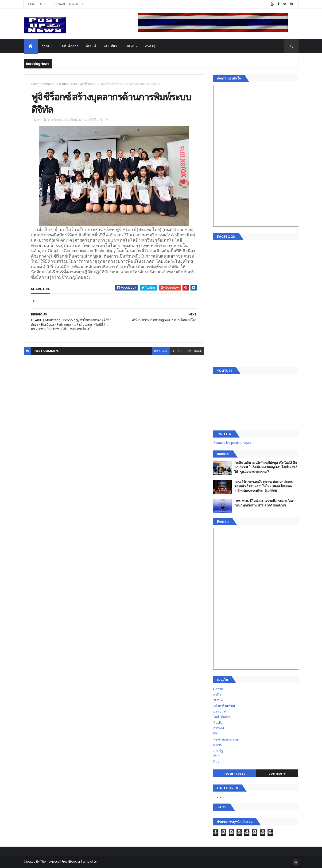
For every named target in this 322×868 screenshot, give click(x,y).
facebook (194, 351)
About (45, 4)
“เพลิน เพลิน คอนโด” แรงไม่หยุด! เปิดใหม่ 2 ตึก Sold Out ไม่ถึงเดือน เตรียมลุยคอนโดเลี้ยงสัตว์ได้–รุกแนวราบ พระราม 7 (266, 467)
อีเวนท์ (91, 46)
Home (32, 4)
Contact (59, 4)
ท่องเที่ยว (110, 46)
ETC (219, 797)
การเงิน (219, 728)
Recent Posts (234, 774)
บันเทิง (130, 46)
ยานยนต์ (219, 711)
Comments (277, 774)
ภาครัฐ (150, 46)
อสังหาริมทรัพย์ (224, 706)
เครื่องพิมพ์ (62, 84)
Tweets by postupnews (232, 443)
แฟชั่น (218, 745)
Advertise (77, 4)
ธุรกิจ (46, 46)
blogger (161, 351)
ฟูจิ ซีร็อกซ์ (86, 84)
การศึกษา (47, 84)
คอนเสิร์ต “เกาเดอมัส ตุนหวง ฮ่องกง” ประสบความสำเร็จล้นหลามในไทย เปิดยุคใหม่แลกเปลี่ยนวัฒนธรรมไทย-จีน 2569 (264, 486)
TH (97, 84)
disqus (177, 351)
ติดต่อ (217, 762)
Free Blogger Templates (79, 862)
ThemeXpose (50, 862)
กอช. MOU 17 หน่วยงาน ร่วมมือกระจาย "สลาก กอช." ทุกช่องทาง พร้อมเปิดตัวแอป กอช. (265, 503)
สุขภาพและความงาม (228, 739)
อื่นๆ (216, 756)
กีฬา (216, 734)
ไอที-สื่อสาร (69, 46)
